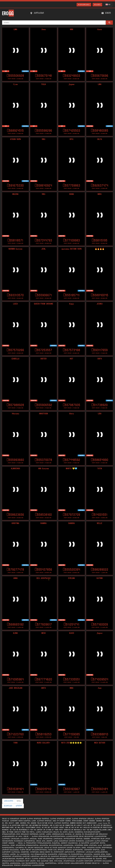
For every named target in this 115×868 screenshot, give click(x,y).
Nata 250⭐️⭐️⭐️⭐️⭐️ (72, 743)
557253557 (43, 350)
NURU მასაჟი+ (44, 743)
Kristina (15, 523)
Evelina (71, 578)
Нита (72, 414)
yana (15, 743)
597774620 (43, 679)
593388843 (100, 734)
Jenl (43, 249)
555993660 (15, 460)
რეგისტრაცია (84, 5)
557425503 (72, 131)
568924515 (15, 131)
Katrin (100, 578)
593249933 (72, 76)
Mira (100, 194)
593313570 (15, 295)
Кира (72, 304)
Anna (15, 578)
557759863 (72, 186)
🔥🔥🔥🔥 (100, 249)
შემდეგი (8, 806)
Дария (71, 84)
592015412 (43, 789)
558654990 (100, 460)
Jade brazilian (15, 688)
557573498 (72, 350)
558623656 (15, 515)
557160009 (100, 624)
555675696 (100, 76)
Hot (71, 359)
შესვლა (97, 5)
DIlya (100, 139)
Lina (15, 29)
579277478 (15, 570)
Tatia (100, 469)
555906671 (43, 295)
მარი (72, 633)
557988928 (15, 405)
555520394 (72, 570)
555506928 (15, 76)
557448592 (72, 460)
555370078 (43, 460)
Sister (43, 359)
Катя (100, 29)
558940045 (100, 295)
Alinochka (15, 469)
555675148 (43, 76)
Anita (43, 688)
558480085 (100, 131)
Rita (71, 139)
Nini (71, 29)
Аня (100, 688)
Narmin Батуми (15, 249)
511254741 (72, 624)
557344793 (43, 240)
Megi (43, 633)
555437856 (43, 570)
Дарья (99, 633)
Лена (44, 29)
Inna (71, 688)
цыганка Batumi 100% (72, 249)
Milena (15, 194)
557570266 (15, 350)
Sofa (100, 359)
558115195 (100, 240)
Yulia (43, 84)
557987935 (72, 405)
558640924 (43, 186)
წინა (19, 801)
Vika (43, 139)
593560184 (100, 789)
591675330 (15, 186)
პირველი (9, 801)
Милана (15, 414)
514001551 (100, 515)
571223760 (15, 734)
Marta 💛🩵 (71, 469)
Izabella (15, 359)
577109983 (72, 240)
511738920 (100, 405)
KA (108, 4)
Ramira (43, 523)
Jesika (100, 304)
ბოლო (19, 806)
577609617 (43, 624)
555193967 (72, 789)
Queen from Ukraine (44, 304)
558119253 (43, 734)
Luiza (15, 304)
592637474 (100, 186)
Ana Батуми (43, 469)
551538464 (15, 789)
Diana (72, 194)
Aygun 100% (15, 139)
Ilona (15, 633)
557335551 (72, 679)
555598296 (43, 131)
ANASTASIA (43, 414)
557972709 (72, 515)
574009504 (100, 679)
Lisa (100, 414)
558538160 (43, 515)
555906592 (43, 405)
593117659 (100, 350)
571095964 (15, 679)
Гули (15, 84)
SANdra (71, 523)
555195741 (72, 295)
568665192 (15, 624)
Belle (100, 523)
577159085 (72, 734)
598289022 (100, 570)
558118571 (15, 240)
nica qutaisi (100, 743)
